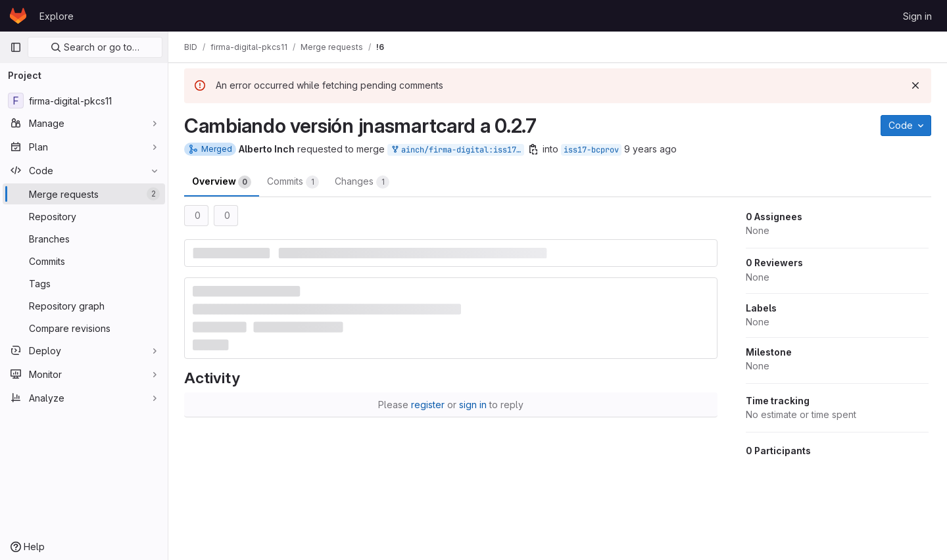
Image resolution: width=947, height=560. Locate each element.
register (428, 405)
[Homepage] (18, 16)
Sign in (917, 16)
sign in (473, 405)
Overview (222, 182)
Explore (57, 16)
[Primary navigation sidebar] (16, 47)
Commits (293, 182)
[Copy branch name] (533, 149)
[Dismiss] (915, 85)
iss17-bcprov (591, 150)
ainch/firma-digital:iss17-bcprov (457, 150)
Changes (362, 182)
